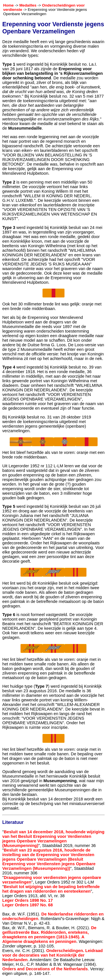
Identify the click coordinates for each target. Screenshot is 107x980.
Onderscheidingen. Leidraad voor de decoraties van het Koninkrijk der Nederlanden (53, 955)
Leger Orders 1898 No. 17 (28, 900)
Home (8, 5)
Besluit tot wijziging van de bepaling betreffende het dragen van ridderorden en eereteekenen (51, 889)
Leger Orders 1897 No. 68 (28, 905)
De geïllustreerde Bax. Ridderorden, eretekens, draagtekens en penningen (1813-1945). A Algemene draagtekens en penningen (49, 935)
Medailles (28, 5)
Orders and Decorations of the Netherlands (45, 969)
